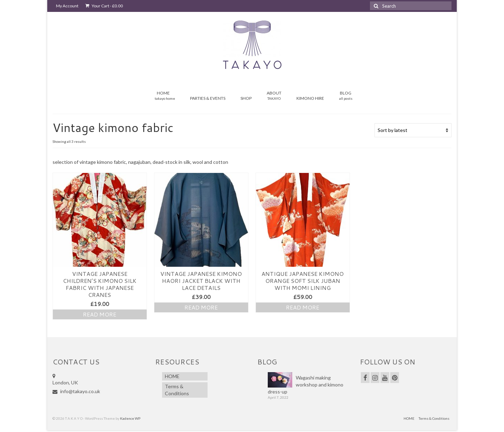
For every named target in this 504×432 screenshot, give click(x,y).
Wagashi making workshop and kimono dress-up (306, 385)
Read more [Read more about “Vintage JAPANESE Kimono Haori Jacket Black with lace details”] (201, 307)
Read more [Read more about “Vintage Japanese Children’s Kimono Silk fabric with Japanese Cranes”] (100, 314)
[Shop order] (413, 130)
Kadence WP (130, 418)
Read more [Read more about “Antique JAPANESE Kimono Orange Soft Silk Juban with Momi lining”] (303, 307)
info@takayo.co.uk (76, 391)
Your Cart (104, 6)
